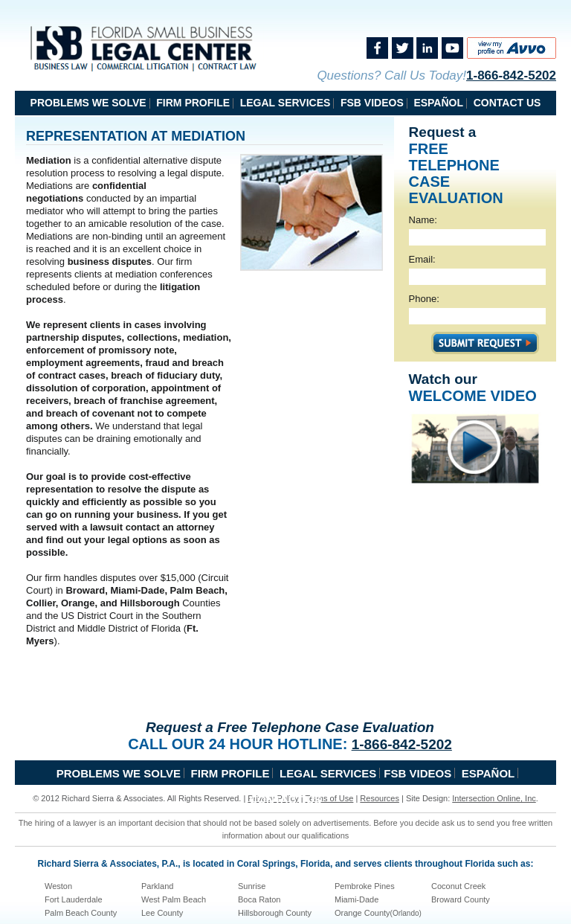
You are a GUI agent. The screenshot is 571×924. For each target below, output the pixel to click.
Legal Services (285, 103)
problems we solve (88, 103)
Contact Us (507, 103)
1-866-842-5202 (511, 76)
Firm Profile (193, 103)
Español (438, 103)
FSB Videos (372, 103)
